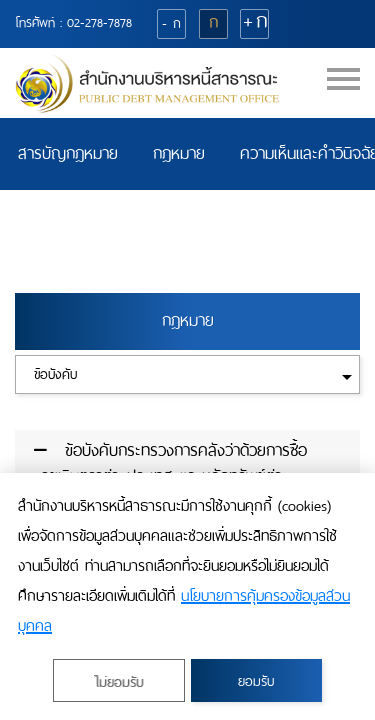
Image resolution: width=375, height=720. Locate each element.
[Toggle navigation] (343, 86)
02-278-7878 (99, 23)
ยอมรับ (256, 681)
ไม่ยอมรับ (118, 682)
